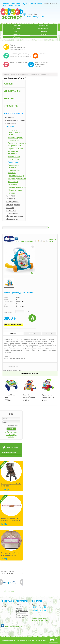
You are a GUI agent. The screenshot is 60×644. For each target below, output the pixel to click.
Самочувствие (13, 202)
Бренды (9, 84)
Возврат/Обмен (44, 28)
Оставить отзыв (53, 240)
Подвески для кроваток (14, 171)
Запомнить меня (13, 425)
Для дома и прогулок (16, 120)
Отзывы (44, 34)
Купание (10, 208)
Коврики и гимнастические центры (15, 132)
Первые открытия (15, 148)
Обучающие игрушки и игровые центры (17, 144)
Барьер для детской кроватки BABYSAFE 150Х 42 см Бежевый (11, 555)
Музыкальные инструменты (14, 158)
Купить (32, 318)
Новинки (10, 99)
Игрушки (34, 74)
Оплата (18, 604)
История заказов (22, 615)
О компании (8, 601)
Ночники (12, 193)
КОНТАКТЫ (37, 601)
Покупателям (22, 601)
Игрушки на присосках (13, 153)
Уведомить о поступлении (13, 324)
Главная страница (9, 74)
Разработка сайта (53, 642)
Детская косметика (15, 216)
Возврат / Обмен (22, 611)
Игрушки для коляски (17, 179)
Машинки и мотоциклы (13, 183)
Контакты (16, 34)
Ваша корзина (21, 613)
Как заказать (44, 26)
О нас (4, 604)
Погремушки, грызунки (14, 166)
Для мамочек (12, 219)
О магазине (16, 26)
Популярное (11, 106)
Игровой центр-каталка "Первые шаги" (29, 397)
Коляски (10, 117)
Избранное (20, 617)
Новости (44, 31)
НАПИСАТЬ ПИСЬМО (40, 621)
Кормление (11, 196)
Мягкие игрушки (15, 190)
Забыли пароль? (11, 432)
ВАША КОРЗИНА (12, 447)
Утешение (11, 199)
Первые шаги (44, 74)
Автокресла (11, 123)
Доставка (16, 28)
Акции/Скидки (13, 91)
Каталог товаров (23, 74)
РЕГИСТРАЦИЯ (11, 435)
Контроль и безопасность (12, 212)
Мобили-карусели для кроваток (16, 139)
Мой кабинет (16, 37)
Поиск (16, 31)
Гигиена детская (13, 205)
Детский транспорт (16, 176)
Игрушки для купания (17, 187)
